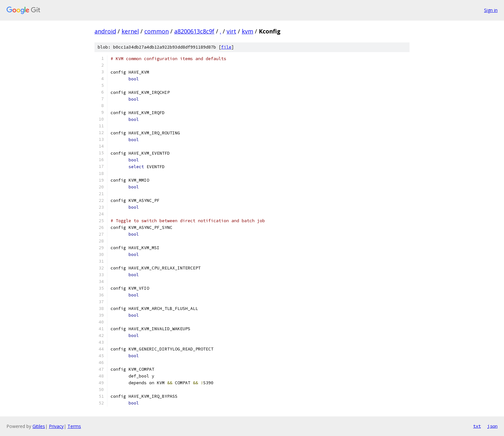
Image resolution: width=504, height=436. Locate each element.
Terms (74, 426)
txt (477, 426)
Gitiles (39, 426)
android (105, 31)
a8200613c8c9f (194, 31)
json (492, 426)
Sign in (491, 10)
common (157, 31)
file (226, 47)
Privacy (56, 426)
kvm (248, 31)
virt (231, 31)
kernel (130, 31)
